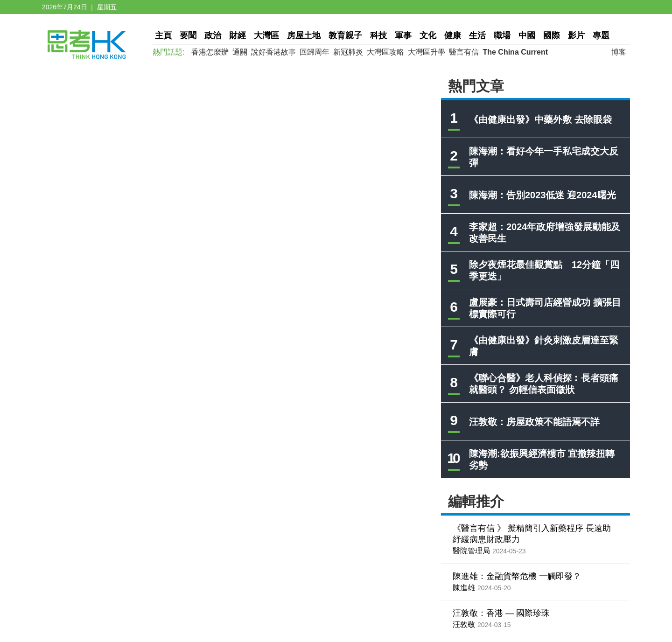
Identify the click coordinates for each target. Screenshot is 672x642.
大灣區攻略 (385, 52)
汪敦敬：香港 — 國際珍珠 (501, 613)
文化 (428, 35)
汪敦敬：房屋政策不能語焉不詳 (534, 422)
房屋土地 (304, 35)
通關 (240, 52)
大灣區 (266, 35)
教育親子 (345, 35)
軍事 (403, 35)
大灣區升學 (427, 52)
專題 (601, 35)
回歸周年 (315, 52)
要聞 (188, 35)
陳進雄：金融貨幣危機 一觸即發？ (517, 576)
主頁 (163, 35)
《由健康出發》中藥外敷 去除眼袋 (540, 119)
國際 (552, 35)
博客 (619, 52)
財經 (238, 35)
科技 (378, 35)
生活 (477, 35)
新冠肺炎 (348, 52)
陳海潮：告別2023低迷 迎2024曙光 (542, 195)
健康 (453, 35)
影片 (576, 35)
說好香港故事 (273, 52)
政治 (213, 35)
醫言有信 (464, 52)
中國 (527, 35)
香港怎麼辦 (210, 52)
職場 (502, 35)
